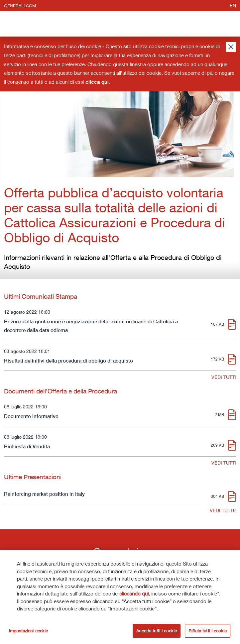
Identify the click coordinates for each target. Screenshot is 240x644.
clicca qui (97, 82)
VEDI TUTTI (224, 377)
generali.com (20, 6)
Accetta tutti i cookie (157, 632)
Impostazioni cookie (28, 632)
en (233, 5)
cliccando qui (134, 595)
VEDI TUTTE (223, 510)
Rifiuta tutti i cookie (208, 632)
